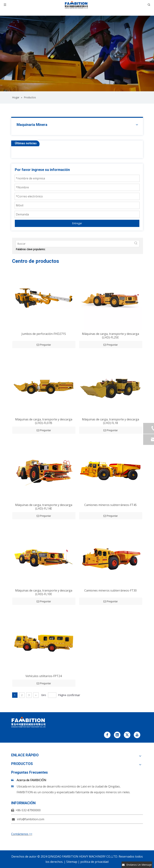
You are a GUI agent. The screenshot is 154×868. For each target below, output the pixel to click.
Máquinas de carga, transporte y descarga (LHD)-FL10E (44, 592)
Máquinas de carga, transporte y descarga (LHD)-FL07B (44, 421)
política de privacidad (94, 862)
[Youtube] (137, 735)
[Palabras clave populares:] (136, 244)
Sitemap (72, 862)
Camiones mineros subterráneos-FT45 (110, 505)
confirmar (74, 695)
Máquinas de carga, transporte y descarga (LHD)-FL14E (44, 507)
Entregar (77, 223)
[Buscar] (74, 244)
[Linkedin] (117, 735)
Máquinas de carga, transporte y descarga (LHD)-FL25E (110, 336)
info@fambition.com (31, 819)
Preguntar (44, 345)
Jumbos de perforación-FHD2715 (44, 334)
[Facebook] (107, 735)
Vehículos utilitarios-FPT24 (44, 676)
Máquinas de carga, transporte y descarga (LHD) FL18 (110, 421)
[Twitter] (127, 735)
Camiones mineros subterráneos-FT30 (110, 590)
